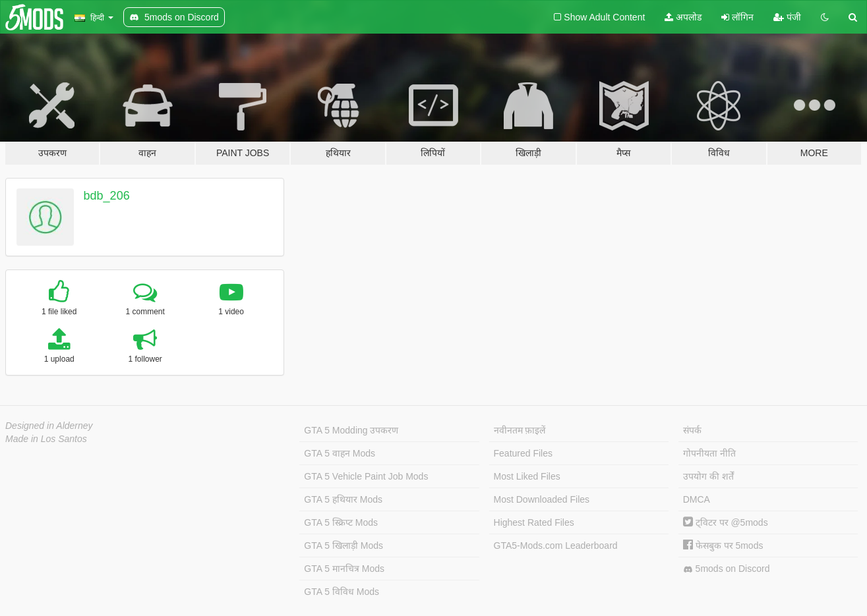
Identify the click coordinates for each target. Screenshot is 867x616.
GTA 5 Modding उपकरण (351, 430)
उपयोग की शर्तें (708, 476)
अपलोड (683, 17)
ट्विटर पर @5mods (726, 522)
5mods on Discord (727, 569)
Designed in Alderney (49, 426)
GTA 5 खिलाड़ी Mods (344, 546)
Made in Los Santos (46, 439)
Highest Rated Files (534, 522)
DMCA (697, 499)
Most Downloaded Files (542, 499)
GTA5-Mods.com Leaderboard (556, 546)
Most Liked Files (527, 476)
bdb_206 (107, 196)
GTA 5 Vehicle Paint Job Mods (366, 476)
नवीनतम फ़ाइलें (520, 430)
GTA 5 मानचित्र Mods (344, 569)
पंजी (787, 17)
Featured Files (523, 453)
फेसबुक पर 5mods (723, 546)
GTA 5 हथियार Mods (343, 499)
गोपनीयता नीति (709, 453)
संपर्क (692, 430)
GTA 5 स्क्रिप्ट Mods (341, 522)
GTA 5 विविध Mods (342, 592)
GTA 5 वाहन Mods (340, 453)
